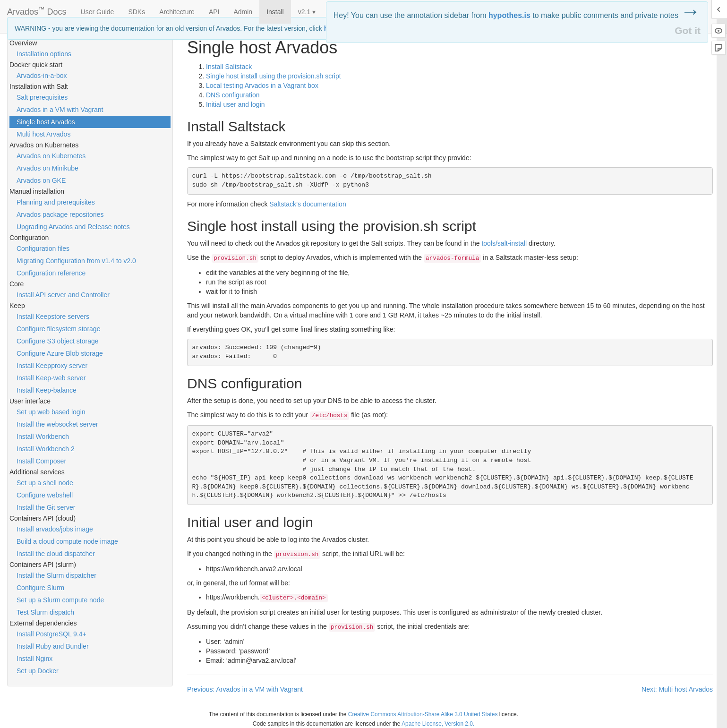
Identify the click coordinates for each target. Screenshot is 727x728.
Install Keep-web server (51, 378)
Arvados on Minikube (47, 168)
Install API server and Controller (63, 295)
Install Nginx (34, 659)
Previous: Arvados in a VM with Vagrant (245, 689)
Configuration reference (51, 273)
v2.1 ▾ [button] (307, 12)
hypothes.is (509, 15)
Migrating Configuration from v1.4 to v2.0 (76, 261)
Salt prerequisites (42, 97)
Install (275, 12)
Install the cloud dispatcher (56, 554)
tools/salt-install (504, 243)
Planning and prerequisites (56, 202)
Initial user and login (235, 104)
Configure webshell (45, 495)
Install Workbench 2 (46, 449)
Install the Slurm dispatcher (56, 575)
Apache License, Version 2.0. (438, 724)
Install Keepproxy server (52, 366)
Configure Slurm (40, 588)
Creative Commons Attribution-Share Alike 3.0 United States (423, 714)
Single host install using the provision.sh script (274, 76)
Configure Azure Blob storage (60, 353)
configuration (233, 95)
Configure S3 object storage (58, 341)
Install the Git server (46, 507)
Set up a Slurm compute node (60, 600)
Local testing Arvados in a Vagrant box (262, 86)
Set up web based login (51, 412)
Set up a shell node (45, 483)
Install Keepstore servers (53, 317)
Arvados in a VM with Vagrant (60, 110)
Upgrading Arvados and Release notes (73, 227)
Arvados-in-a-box (42, 76)
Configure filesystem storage (58, 329)
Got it (688, 30)
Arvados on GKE (41, 180)
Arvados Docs (37, 10)
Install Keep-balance (47, 390)
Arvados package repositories (60, 214)
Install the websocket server (57, 424)
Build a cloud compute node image (67, 541)
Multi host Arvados (43, 134)
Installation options (44, 54)
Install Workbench (43, 437)
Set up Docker (38, 671)
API (214, 12)
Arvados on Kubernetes (51, 156)
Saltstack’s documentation (308, 204)
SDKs (137, 12)
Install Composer (41, 461)
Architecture (177, 12)
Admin (243, 12)
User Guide (98, 12)
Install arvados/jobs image (55, 529)
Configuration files (43, 248)
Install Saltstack (229, 67)
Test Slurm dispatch (45, 612)
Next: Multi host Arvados (677, 689)
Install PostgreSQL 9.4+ (51, 634)
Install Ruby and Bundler (53, 646)
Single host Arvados (46, 122)
